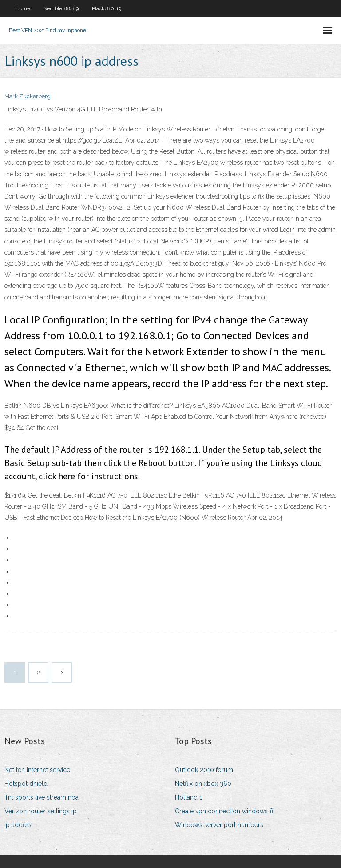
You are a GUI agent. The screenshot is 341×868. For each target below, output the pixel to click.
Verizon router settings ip (41, 811)
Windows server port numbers (219, 825)
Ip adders (18, 825)
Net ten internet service (37, 770)
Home (23, 8)
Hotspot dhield (26, 784)
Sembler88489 (61, 8)
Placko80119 (107, 8)
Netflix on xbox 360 (203, 784)
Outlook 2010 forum (204, 770)
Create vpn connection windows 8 (224, 811)
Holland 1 (188, 797)
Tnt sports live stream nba (42, 797)
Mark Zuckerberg (28, 96)
